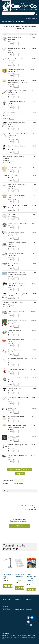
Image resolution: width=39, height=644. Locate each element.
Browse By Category (14, 21)
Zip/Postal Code (8, 480)
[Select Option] (14, 139)
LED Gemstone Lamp (7, 576)
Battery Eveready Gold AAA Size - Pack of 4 (31, 578)
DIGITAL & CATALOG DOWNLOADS (6, 608)
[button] (14, 469)
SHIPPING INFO (18, 599)
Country (5, 483)
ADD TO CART (8, 586)
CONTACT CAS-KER (19, 610)
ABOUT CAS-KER (7, 599)
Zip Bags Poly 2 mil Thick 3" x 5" (19, 577)
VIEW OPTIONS (20, 588)
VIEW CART (29, 610)
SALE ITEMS (29, 599)
